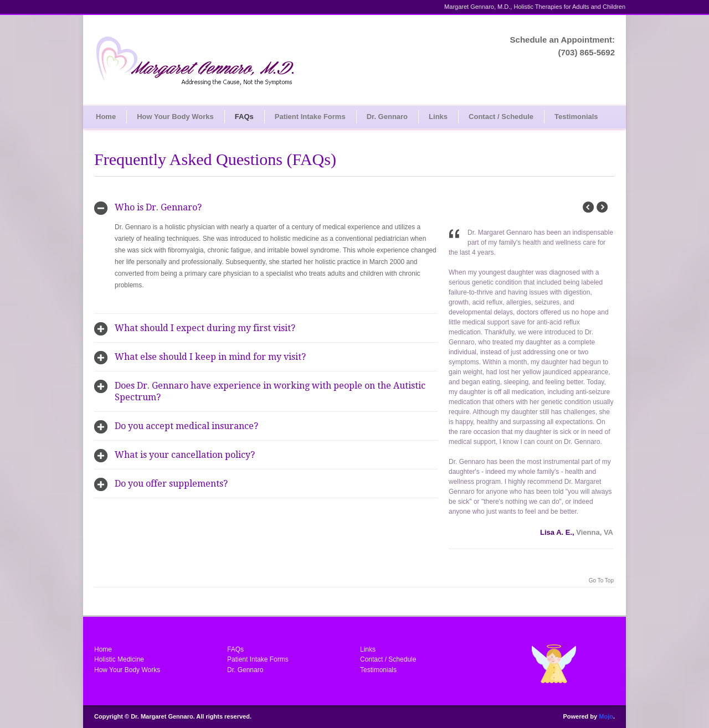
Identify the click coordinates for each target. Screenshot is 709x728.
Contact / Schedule (501, 117)
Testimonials (576, 117)
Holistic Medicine (119, 659)
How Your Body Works (175, 117)
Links (438, 117)
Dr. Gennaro (387, 117)
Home (106, 117)
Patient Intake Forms (310, 117)
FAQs (244, 117)
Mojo (606, 716)
